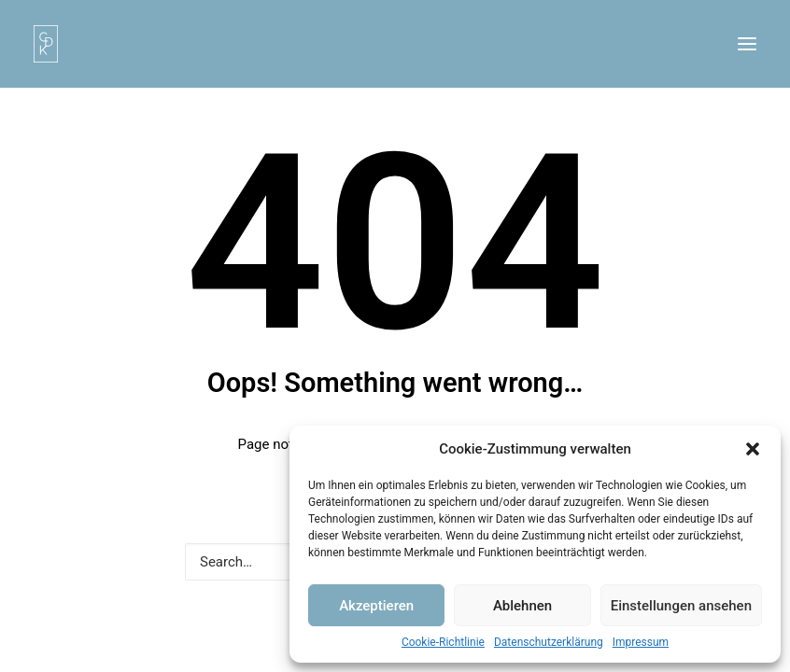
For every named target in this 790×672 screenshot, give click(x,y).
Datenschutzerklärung (549, 642)
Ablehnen (522, 606)
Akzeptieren (376, 606)
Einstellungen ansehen (681, 606)
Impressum (641, 642)
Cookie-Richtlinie (443, 642)
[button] (753, 449)
